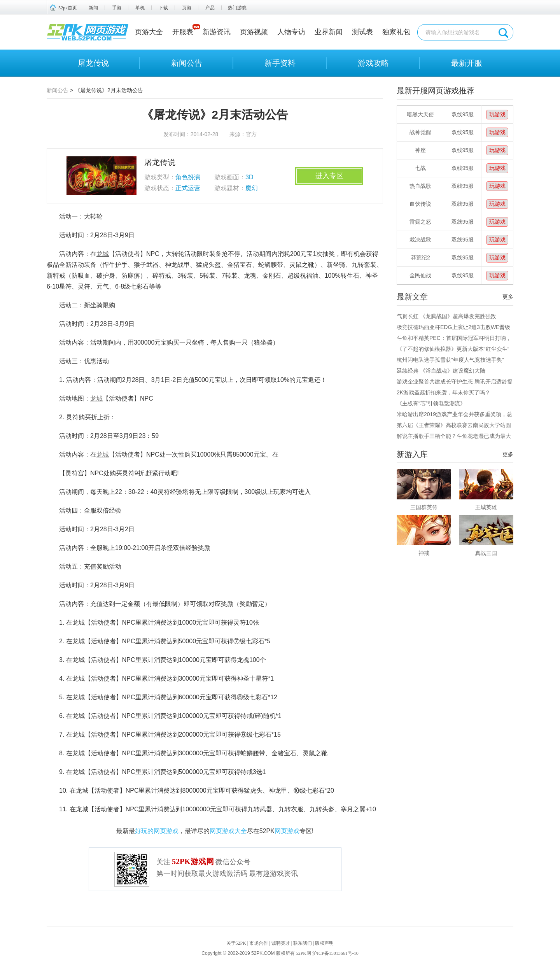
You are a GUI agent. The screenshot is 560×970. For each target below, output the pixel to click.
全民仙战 (420, 275)
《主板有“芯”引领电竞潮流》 (431, 403)
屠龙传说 (93, 63)
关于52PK (236, 943)
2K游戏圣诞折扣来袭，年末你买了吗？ (444, 392)
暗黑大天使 (420, 114)
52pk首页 (68, 8)
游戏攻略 (373, 63)
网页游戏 (287, 831)
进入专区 (329, 176)
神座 (420, 150)
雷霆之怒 (420, 222)
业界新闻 (329, 32)
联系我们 (303, 943)
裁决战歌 (420, 240)
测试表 (362, 32)
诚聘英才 (281, 943)
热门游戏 (237, 8)
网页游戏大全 (228, 831)
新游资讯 (217, 32)
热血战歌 (420, 186)
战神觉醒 (420, 132)
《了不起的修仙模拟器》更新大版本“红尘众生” (453, 349)
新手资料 (280, 63)
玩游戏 (497, 114)
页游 (187, 8)
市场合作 (259, 943)
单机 (140, 8)
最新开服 (467, 63)
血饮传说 (420, 204)
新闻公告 (187, 63)
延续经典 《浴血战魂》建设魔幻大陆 (441, 371)
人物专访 (291, 32)
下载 (163, 8)
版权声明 (324, 943)
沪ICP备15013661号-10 (335, 953)
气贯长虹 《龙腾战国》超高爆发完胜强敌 (446, 316)
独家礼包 (396, 32)
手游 (117, 8)
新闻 (93, 8)
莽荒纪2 (420, 257)
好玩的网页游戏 (157, 831)
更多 (508, 297)
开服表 (183, 32)
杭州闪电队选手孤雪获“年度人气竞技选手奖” (450, 360)
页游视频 (254, 32)
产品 (210, 8)
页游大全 (149, 32)
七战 (420, 168)
